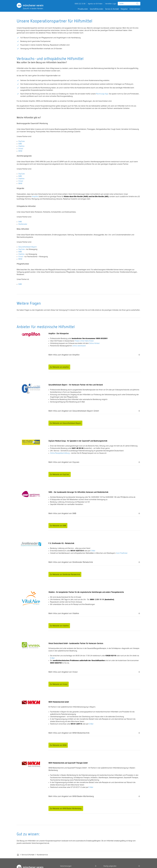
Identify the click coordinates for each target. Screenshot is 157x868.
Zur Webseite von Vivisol (59, 684)
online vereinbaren (79, 346)
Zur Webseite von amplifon (59, 367)
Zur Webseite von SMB (58, 526)
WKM (20, 151)
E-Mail (93, 551)
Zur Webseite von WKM (58, 745)
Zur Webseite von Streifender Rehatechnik (65, 574)
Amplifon (35, 196)
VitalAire (21, 146)
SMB (20, 144)
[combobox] (129, 4)
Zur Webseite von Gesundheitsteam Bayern (65, 423)
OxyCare (21, 141)
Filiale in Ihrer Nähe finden (84, 341)
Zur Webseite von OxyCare (60, 474)
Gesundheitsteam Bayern (28, 247)
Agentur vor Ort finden (95, 4)
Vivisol (21, 149)
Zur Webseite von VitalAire (59, 626)
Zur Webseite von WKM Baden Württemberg (66, 808)
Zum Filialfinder (122, 553)
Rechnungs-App (102, 94)
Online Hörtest (94, 343)
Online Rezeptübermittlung (60, 453)
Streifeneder (23, 224)
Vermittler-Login (111, 4)
